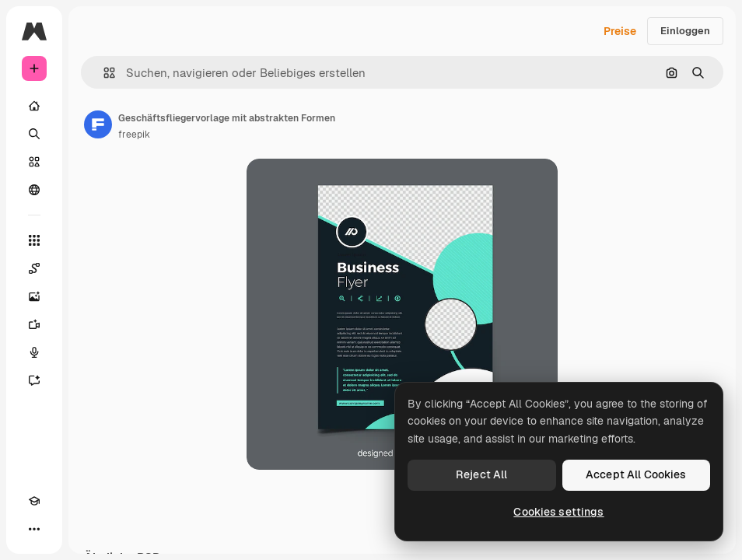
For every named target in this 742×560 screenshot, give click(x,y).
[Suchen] (34, 134)
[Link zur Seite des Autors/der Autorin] (98, 124)
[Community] (34, 190)
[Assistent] (34, 380)
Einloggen (685, 31)
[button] (103, 73)
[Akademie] (34, 501)
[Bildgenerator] (34, 296)
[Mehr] (34, 529)
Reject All (481, 474)
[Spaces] (34, 268)
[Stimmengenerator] (34, 352)
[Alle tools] (34, 240)
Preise (620, 31)
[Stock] (34, 162)
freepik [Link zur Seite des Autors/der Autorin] (134, 135)
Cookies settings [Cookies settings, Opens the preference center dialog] (558, 512)
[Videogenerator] (34, 324)
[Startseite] (34, 106)
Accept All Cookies (636, 474)
